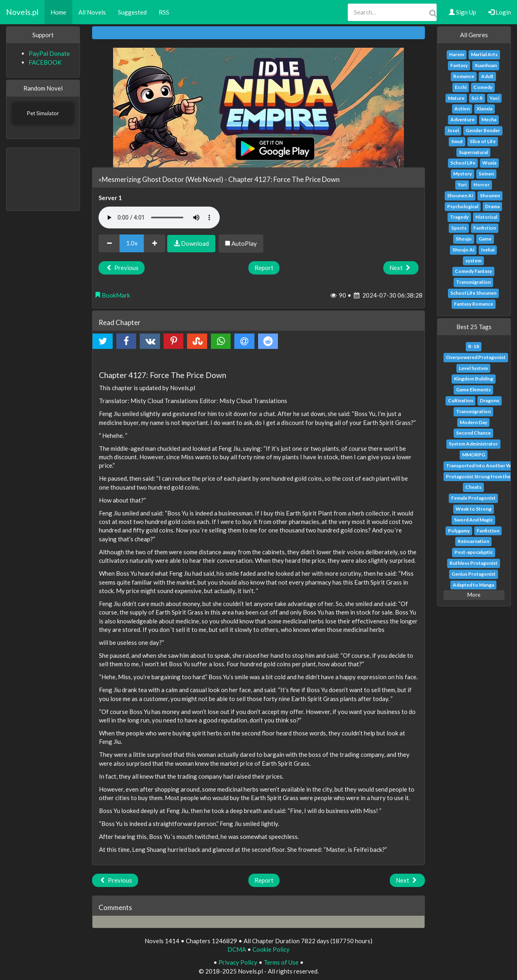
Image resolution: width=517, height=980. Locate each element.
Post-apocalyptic (474, 552)
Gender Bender (483, 130)
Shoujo (464, 239)
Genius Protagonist (474, 574)
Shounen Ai (460, 195)
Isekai (488, 250)
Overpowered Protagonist (476, 357)
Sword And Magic (473, 520)
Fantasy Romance (474, 304)
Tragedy (459, 217)
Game (485, 239)
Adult (487, 76)
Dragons (490, 400)
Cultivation (460, 400)
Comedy (483, 87)
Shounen (490, 195)
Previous (122, 268)
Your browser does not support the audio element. (159, 218)
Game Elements (473, 390)
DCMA (237, 949)
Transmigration (473, 282)
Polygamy (459, 531)
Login (500, 12)
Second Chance (473, 433)
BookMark (112, 295)
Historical (486, 217)
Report (264, 268)
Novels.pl (22, 12)
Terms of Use (281, 962)
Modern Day (473, 422)
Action (462, 109)
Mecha (489, 119)
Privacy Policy (238, 962)
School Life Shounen (473, 293)
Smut (457, 141)
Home (58, 12)
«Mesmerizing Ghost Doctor (141, 179)
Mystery (462, 174)
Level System (473, 368)
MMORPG (474, 455)
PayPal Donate (49, 53)
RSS (164, 12)
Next (401, 268)
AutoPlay (241, 243)
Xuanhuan (486, 65)
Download (191, 243)
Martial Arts (484, 54)
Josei (453, 130)
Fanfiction (485, 228)
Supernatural (473, 152)
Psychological (463, 206)
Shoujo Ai (463, 250)
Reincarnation (473, 541)
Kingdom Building (474, 379)
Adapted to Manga (473, 585)
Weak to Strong (474, 509)
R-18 (474, 346)
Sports (459, 228)
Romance (464, 76)
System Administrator (473, 444)
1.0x (132, 243)
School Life (463, 163)
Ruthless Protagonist (474, 563)
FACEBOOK (45, 62)
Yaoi (494, 98)
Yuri (462, 185)
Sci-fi (477, 98)
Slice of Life (483, 141)
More (474, 595)
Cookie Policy (271, 949)
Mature (456, 98)
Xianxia (484, 109)
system (473, 261)
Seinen (486, 174)
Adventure (462, 119)
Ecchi (461, 87)
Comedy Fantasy (473, 271)
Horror (481, 185)
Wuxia (489, 163)
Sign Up (462, 12)
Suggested (132, 12)
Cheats (473, 487)
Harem (457, 54)
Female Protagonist (473, 498)
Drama (492, 206)
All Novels (92, 12)
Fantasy (459, 65)
